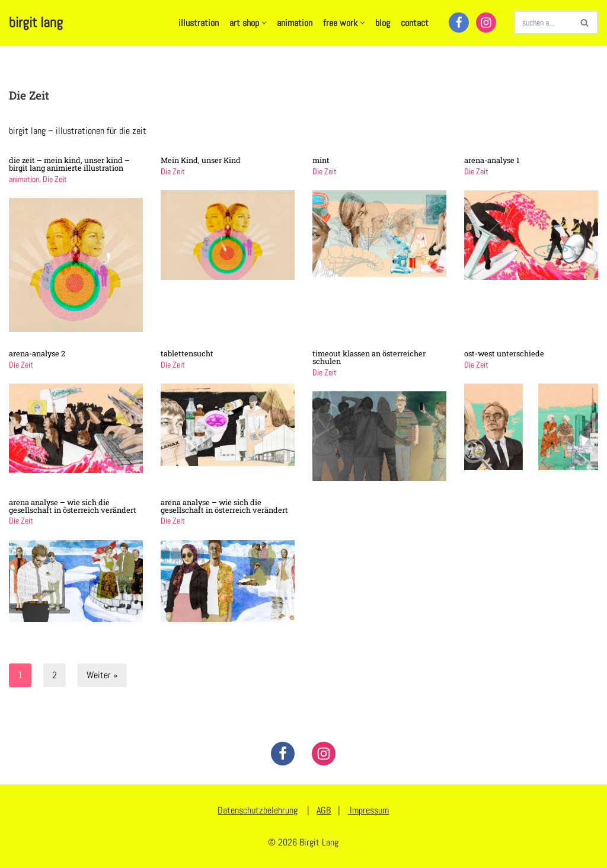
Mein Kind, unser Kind (201, 160)
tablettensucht (187, 353)
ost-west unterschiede (504, 353)
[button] (264, 23)
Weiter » (102, 674)
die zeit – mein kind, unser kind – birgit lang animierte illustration (69, 164)
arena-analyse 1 (492, 160)
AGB (324, 810)
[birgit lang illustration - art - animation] (36, 23)
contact (415, 23)
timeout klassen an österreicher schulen (369, 357)
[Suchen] (543, 23)
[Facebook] (459, 23)
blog (383, 23)
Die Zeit (55, 178)
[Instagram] (486, 23)
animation (295, 23)
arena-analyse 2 (37, 353)
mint (321, 160)
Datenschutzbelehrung (258, 810)
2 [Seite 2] (55, 674)
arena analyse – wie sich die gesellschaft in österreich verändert (73, 506)
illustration (199, 23)
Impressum (368, 810)
